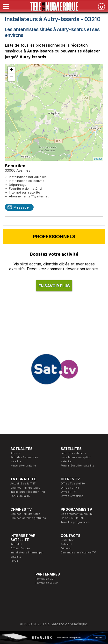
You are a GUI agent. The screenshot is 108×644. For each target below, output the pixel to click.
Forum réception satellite (77, 466)
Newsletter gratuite (23, 466)
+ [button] (11, 70)
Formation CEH (45, 579)
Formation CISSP (47, 583)
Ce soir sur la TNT (73, 518)
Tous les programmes (75, 522)
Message (21, 207)
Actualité (16, 544)
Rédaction (68, 540)
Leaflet (98, 159)
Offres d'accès (20, 548)
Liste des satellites (73, 453)
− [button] (11, 77)
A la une (16, 453)
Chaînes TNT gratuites (25, 488)
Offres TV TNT (70, 488)
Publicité (66, 544)
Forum (14, 561)
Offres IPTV (68, 492)
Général (66, 548)
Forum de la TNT (21, 496)
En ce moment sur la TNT (77, 514)
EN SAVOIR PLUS (54, 286)
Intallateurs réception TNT (28, 492)
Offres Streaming (72, 496)
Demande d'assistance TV (78, 552)
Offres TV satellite (73, 483)
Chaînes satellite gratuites (28, 518)
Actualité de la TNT (23, 483)
